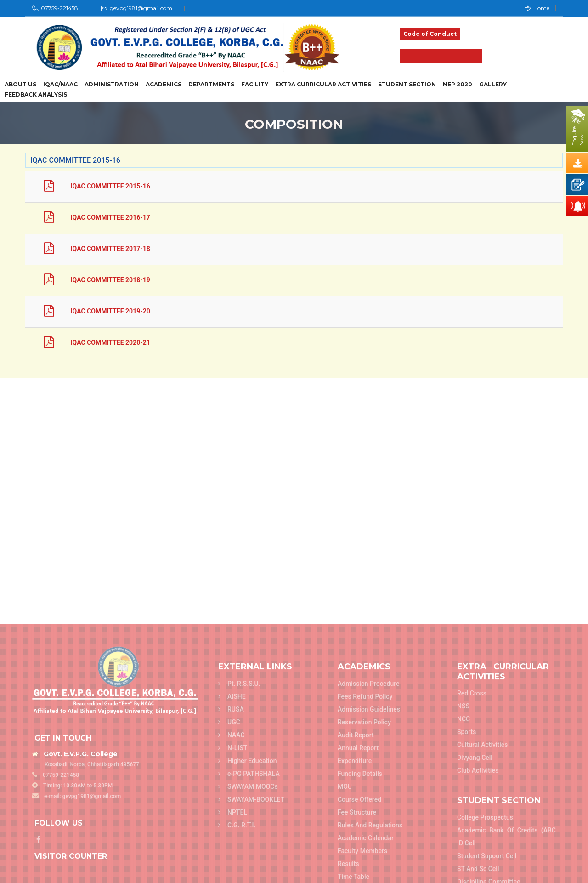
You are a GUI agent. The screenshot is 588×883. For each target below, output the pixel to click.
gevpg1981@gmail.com (141, 8)
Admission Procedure (369, 873)
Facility (255, 85)
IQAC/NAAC (60, 85)
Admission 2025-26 (441, 56)
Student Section (407, 85)
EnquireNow (578, 136)
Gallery (493, 85)
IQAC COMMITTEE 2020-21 (90, 342)
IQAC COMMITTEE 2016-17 (90, 217)
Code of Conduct (430, 34)
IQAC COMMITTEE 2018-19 (90, 280)
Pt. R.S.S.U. (239, 873)
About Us (20, 85)
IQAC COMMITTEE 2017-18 (90, 249)
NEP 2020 (458, 85)
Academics (164, 85)
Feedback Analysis (36, 95)
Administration (112, 85)
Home (537, 8)
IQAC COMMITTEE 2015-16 (90, 186)
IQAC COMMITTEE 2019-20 (90, 311)
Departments (211, 85)
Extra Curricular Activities (323, 85)
